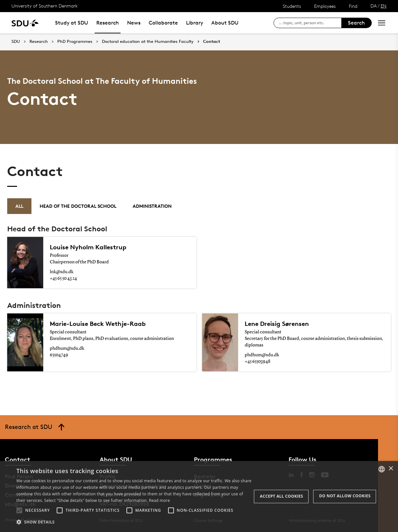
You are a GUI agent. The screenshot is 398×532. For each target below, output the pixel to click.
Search (356, 23)
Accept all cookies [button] (281, 496)
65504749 (59, 355)
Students (292, 6)
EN (384, 6)
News (134, 23)
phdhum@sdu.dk (67, 348)
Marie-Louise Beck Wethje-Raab (98, 324)
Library (195, 23)
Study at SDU (72, 23)
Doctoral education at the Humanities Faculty (148, 42)
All (19, 206)
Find (353, 6)
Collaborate (163, 23)
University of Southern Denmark (45, 6)
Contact (212, 42)
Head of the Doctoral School (78, 206)
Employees (325, 6)
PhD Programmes (75, 42)
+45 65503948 (257, 362)
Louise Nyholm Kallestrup (88, 247)
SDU (16, 41)
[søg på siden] (310, 23)
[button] (19, 510)
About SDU (225, 23)
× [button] (391, 469)
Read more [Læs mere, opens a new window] (160, 500)
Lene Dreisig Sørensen (277, 324)
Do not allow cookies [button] (345, 496)
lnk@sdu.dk (62, 272)
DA (374, 6)
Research (108, 23)
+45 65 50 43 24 (63, 278)
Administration (152, 206)
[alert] (199, 497)
